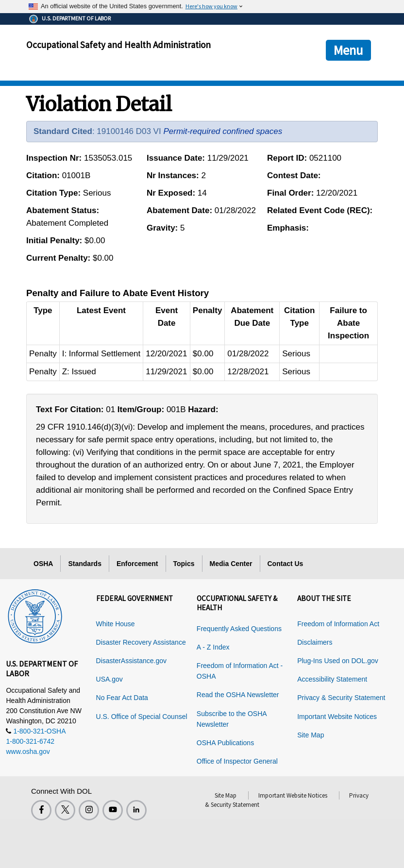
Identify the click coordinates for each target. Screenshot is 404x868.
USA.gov (109, 679)
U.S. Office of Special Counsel (142, 717)
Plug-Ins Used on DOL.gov (338, 661)
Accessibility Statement (332, 679)
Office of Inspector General (237, 761)
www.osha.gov (28, 751)
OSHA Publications (225, 743)
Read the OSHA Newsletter (238, 695)
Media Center (231, 564)
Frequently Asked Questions (239, 629)
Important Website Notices (337, 717)
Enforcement (137, 564)
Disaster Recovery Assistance (141, 642)
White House (116, 624)
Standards (84, 564)
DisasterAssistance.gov (132, 661)
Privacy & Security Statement (341, 698)
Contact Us (286, 564)
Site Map (311, 735)
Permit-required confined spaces (223, 131)
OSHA (43, 564)
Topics (184, 564)
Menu (348, 50)
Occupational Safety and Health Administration (118, 45)
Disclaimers (315, 642)
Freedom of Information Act (338, 624)
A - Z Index (213, 647)
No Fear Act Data (122, 698)
